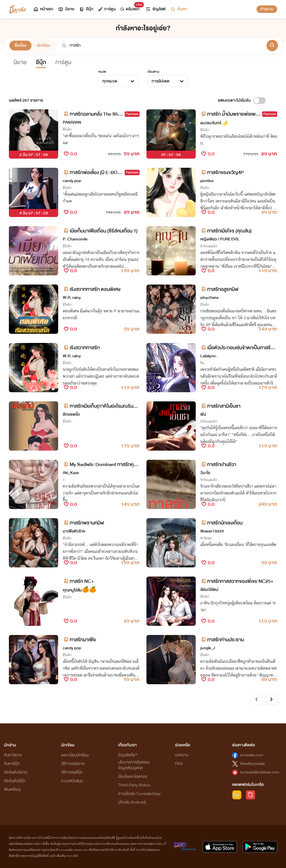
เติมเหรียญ (12, 789)
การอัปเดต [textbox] (160, 81)
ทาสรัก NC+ (78, 581)
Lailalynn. (209, 356)
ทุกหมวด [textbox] (110, 81)
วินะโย (205, 473)
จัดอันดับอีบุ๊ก (15, 781)
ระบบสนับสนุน (72, 781)
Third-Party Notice (134, 785)
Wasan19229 (212, 531)
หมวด (102, 72)
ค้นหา (179, 9)
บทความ (182, 755)
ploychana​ (209, 298)
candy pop (72, 181)
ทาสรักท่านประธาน (222, 640)
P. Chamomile (75, 239)
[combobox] (118, 81)
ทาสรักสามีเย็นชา (220, 406)
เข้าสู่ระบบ (267, 9)
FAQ (179, 764)
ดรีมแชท (131, 8)
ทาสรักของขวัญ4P (222, 172)
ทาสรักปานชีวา (218, 464)
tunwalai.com (252, 755)
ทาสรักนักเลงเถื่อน (221, 523)
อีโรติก (67, 129)
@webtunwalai (252, 764)
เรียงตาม (153, 72)
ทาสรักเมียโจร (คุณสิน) (226, 231)
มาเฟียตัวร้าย (74, 531)
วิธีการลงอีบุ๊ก (72, 772)
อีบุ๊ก (86, 9)
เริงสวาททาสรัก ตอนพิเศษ (92, 289)
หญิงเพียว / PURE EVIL (220, 239)
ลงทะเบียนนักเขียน (75, 755)
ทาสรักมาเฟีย (79, 640)
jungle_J (208, 648)
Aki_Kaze (71, 473)
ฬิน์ (203, 414)
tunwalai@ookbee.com (260, 772)
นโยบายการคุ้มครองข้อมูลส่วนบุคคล (134, 765)
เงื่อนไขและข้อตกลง (133, 777)
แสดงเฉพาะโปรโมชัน (234, 100)
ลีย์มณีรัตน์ (209, 590)
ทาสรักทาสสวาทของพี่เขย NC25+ (237, 581)
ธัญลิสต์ (155, 9)
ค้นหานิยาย (13, 755)
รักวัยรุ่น (206, 538)
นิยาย (66, 9)
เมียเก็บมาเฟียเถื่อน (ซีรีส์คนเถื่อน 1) (100, 231)
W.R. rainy (72, 298)
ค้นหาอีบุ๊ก (12, 764)
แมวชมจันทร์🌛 (214, 123)
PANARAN (72, 122)
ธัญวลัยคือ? (128, 755)
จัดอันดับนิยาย (16, 772)
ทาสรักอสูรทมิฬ (219, 289)
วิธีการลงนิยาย (73, 764)
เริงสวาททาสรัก (81, 348)
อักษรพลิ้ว (71, 414)
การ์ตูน (107, 9)
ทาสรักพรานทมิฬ (83, 523)
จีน (202, 363)
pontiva (207, 181)
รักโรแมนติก (209, 246)
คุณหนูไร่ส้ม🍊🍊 (80, 590)
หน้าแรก (43, 9)
